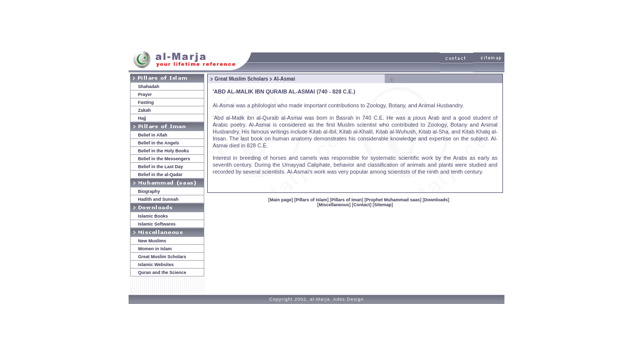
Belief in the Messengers (164, 159)
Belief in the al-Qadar (160, 175)
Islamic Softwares (157, 224)
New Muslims (152, 241)
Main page (280, 200)
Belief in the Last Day (160, 167)
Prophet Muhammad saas (393, 200)
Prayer (145, 94)
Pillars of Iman (347, 200)
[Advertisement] (316, 24)
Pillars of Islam (312, 200)
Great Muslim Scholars (162, 257)
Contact (362, 205)
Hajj (142, 118)
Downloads (436, 200)
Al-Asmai (284, 79)
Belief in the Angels (158, 143)
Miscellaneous (334, 205)
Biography (149, 191)
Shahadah (149, 87)
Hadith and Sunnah (158, 199)
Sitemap (383, 205)
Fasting (146, 102)
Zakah (144, 110)
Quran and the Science (162, 273)
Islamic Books (153, 216)
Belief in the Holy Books (163, 151)
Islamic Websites (156, 265)
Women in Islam (155, 249)
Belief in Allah (153, 135)
